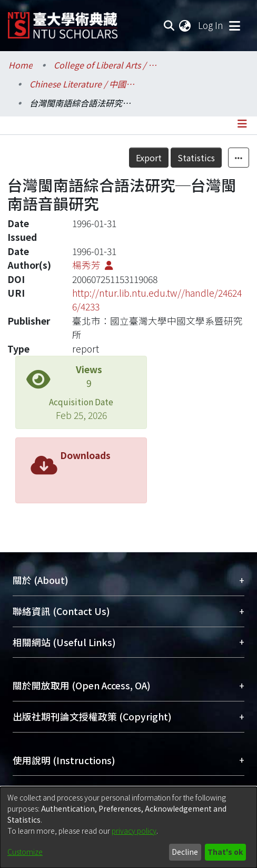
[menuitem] (185, 25)
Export (149, 158)
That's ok (225, 852)
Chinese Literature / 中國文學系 (82, 84)
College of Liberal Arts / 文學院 (106, 65)
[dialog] (128, 827)
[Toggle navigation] (234, 25)
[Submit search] (169, 25)
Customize (25, 852)
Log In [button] (211, 25)
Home (21, 65)
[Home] (63, 21)
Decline (185, 852)
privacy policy (134, 831)
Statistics (196, 158)
